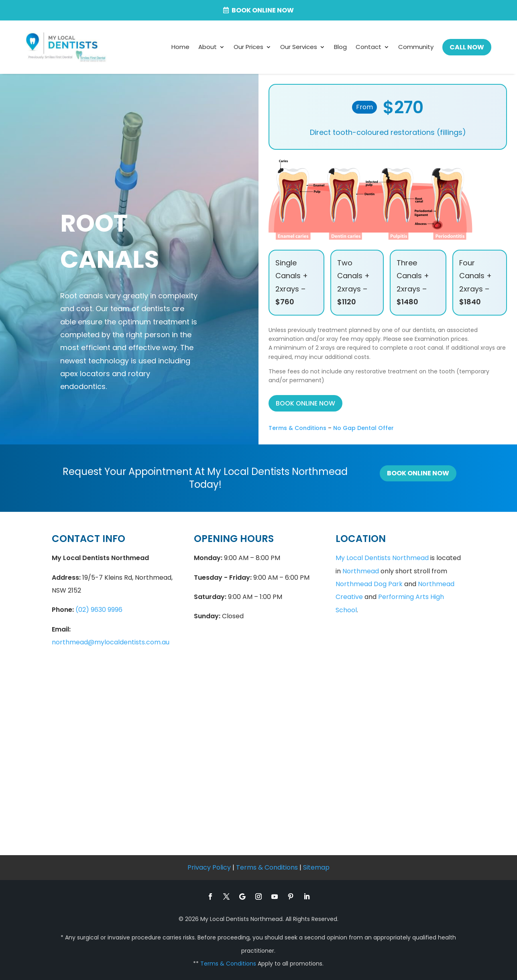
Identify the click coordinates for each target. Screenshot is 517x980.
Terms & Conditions (297, 428)
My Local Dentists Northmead (382, 558)
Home (180, 47)
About (208, 47)
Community (416, 47)
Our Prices (248, 47)
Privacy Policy (209, 867)
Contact (368, 47)
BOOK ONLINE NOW (305, 403)
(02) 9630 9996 (99, 610)
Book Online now (263, 10)
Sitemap (316, 867)
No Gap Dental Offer (363, 428)
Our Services (299, 47)
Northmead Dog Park (369, 584)
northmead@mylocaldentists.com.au (111, 642)
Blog (340, 47)
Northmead (361, 571)
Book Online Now (418, 473)
